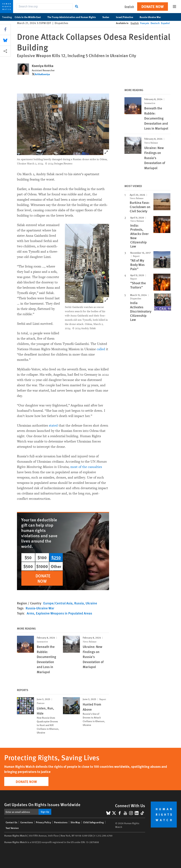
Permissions (61, 822)
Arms (30, 613)
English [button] (129, 6)
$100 (42, 557)
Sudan (108, 17)
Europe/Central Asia (58, 603)
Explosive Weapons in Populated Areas (64, 613)
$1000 (42, 566)
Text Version (12, 828)
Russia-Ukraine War (152, 17)
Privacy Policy (43, 822)
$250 (56, 557)
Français (145, 23)
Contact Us (11, 822)
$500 (28, 566)
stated (53, 426)
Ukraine (91, 603)
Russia (79, 603)
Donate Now (153, 6)
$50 (28, 557)
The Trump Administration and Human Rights (73, 17)
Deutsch (155, 23)
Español (165, 23)
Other (56, 566)
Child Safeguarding (93, 822)
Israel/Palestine (126, 17)
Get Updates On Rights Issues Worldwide (42, 804)
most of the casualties (86, 467)
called (101, 349)
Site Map (75, 822)
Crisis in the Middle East (30, 17)
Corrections (27, 822)
